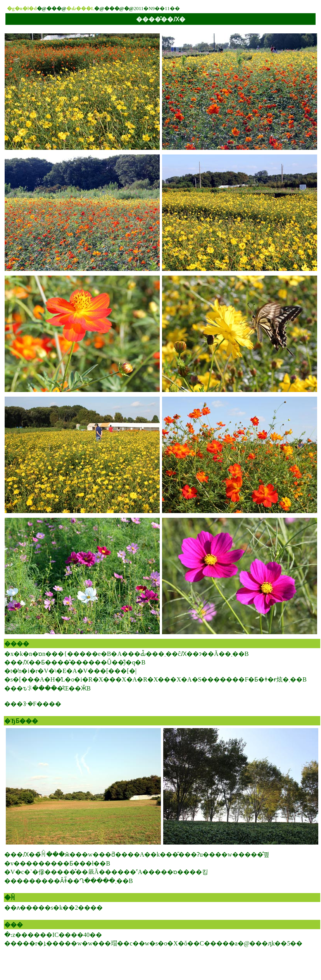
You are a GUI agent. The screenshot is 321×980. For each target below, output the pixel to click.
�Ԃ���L (80, 8)
